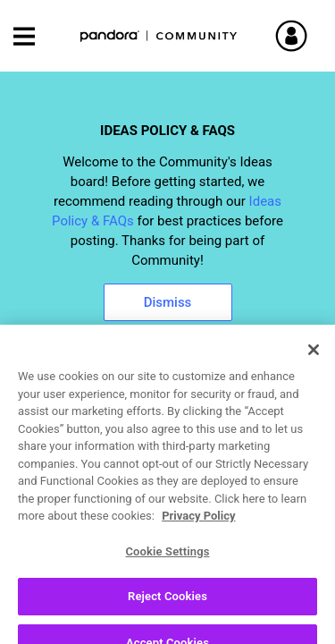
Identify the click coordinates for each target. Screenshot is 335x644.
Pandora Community (159, 36)
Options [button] (305, 449)
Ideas (37, 448)
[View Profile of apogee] (101, 584)
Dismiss (168, 302)
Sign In (313, 36)
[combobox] (167, 402)
